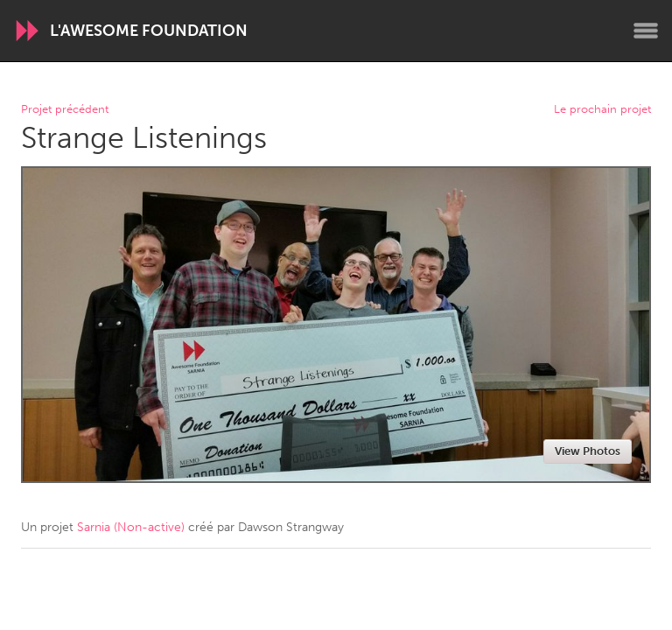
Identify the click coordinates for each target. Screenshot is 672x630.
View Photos (588, 451)
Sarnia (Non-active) (131, 527)
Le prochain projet (602, 110)
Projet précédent (65, 110)
